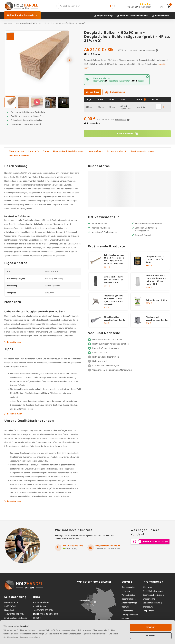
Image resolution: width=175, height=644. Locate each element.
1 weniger (154, 108)
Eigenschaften (16, 152)
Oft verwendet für (117, 152)
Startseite (8, 24)
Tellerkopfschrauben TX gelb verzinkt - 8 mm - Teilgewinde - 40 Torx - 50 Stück (114, 260)
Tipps (46, 152)
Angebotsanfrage (105, 17)
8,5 (129, 7)
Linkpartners (148, 612)
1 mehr (164, 108)
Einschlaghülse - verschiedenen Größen (115, 320)
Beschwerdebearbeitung (153, 596)
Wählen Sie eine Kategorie (22, 16)
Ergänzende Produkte (143, 152)
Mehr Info (34, 152)
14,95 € (149, 266)
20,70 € (149, 304)
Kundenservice (162, 17)
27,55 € (107, 287)
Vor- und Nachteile (19, 157)
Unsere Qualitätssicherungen (69, 152)
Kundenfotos (96, 152)
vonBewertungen (141, 7)
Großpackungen (115, 93)
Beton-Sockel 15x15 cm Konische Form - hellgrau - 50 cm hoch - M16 (156, 281)
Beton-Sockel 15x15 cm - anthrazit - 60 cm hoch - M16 (114, 281)
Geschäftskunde (129, 600)
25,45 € (107, 268)
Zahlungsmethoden (130, 616)
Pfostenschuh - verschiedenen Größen (157, 320)
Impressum (148, 608)
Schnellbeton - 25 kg (156, 301)
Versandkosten (128, 596)
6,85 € (106, 324)
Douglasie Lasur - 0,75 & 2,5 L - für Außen (155, 260)
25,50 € (149, 288)
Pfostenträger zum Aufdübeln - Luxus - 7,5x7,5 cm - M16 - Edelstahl (114, 301)
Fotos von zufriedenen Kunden (134, 17)
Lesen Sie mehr (13, 343)
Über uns (125, 608)
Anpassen (151, 636)
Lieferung (126, 592)
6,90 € (148, 324)
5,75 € (106, 309)
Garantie (125, 620)
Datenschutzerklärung (152, 604)
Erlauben (151, 627)
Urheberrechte (149, 600)
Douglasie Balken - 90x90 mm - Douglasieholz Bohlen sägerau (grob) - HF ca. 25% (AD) (50, 24)
